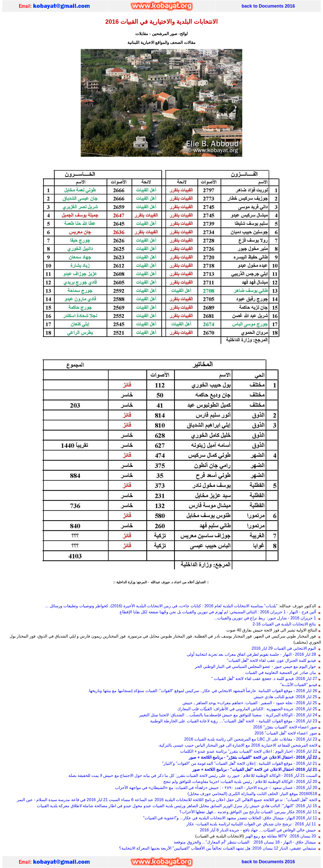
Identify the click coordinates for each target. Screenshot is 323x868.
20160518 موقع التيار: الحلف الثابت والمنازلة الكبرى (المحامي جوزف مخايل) (252, 794)
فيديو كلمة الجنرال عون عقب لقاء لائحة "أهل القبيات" (271, 660)
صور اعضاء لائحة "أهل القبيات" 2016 (285, 733)
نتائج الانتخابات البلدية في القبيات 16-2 (283, 624)
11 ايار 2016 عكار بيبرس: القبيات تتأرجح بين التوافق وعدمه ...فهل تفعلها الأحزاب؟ (248, 812)
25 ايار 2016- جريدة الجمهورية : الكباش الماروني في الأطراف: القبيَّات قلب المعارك (247, 709)
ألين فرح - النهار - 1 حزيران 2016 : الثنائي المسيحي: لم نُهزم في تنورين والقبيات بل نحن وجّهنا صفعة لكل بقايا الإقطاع (218, 612)
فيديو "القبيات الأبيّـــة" (299, 685)
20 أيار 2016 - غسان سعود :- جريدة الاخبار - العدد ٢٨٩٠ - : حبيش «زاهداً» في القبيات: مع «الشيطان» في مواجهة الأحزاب (216, 788)
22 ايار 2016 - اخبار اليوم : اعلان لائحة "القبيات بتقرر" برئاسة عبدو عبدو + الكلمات (249, 751)
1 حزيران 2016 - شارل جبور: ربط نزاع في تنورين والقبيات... (265, 618)
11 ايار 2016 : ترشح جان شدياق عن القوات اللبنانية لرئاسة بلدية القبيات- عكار (251, 824)
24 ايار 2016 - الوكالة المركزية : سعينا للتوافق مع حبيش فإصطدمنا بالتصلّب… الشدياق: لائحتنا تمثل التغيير (229, 715)
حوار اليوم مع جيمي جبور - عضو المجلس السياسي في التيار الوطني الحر (255, 666)
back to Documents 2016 (268, 6)
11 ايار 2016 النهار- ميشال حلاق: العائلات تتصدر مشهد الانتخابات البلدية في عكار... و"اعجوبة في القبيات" (230, 818)
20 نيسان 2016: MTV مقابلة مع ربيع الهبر (281, 836)
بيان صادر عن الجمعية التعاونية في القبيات (281, 673)
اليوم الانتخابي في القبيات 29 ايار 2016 (284, 648)
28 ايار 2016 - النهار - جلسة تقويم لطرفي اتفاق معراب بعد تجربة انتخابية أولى (251, 654)
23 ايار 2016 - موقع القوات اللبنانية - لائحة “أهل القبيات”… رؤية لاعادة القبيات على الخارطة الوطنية (234, 721)
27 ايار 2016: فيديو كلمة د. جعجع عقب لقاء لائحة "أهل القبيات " (264, 679)
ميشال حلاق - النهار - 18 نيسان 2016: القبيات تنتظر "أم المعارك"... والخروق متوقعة (245, 842)
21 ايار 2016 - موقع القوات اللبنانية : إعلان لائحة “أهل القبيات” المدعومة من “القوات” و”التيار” (240, 763)
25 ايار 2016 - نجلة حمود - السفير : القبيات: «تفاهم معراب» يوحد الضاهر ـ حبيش (250, 703)
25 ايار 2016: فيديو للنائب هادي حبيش (285, 697)
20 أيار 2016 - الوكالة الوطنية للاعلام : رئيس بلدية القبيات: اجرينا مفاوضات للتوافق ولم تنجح (240, 782)
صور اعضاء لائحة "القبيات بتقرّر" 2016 (285, 727)
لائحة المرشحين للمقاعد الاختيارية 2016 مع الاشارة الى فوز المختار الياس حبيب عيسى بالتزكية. (238, 745)
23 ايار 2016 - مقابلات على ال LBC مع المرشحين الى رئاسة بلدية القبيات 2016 (251, 739)
